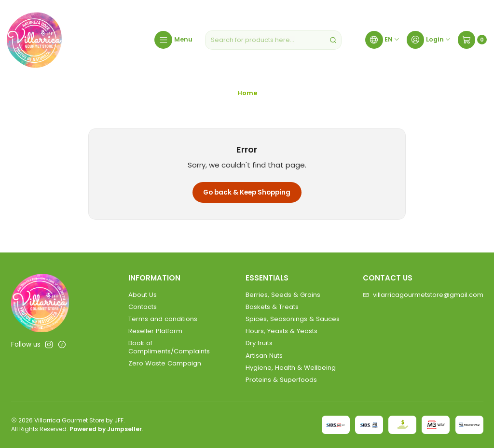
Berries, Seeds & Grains (283, 295)
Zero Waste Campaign (165, 363)
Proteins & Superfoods (281, 380)
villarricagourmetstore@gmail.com (423, 295)
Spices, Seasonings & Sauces (293, 319)
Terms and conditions (163, 319)
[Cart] (472, 40)
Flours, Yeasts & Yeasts (281, 331)
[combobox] (273, 40)
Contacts (143, 307)
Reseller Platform (155, 331)
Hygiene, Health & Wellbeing (291, 368)
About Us (143, 295)
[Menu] (173, 40)
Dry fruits (259, 343)
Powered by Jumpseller (106, 429)
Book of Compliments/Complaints (169, 347)
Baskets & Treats (272, 307)
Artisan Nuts (264, 356)
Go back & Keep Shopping (247, 192)
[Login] (429, 40)
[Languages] (383, 40)
